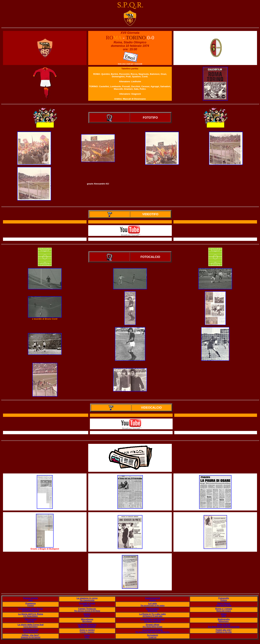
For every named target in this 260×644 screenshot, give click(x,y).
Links (87, 635)
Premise (31, 606)
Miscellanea (87, 619)
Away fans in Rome (224, 606)
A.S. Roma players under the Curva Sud (224, 627)
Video (224, 614)
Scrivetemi (153, 635)
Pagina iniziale (31, 598)
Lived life (31, 621)
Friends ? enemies (87, 632)
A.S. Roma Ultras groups (153, 627)
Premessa (31, 603)
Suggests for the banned (31, 637)
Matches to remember (87, 627)
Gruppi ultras (153, 625)
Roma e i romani (224, 609)
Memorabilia (153, 609)
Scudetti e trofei (87, 603)
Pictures (224, 600)
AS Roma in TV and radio (152, 616)
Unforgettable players (31, 611)
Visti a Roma (224, 603)
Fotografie (224, 598)
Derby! (87, 614)
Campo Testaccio (87, 609)
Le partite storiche (87, 625)
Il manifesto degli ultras (152, 619)
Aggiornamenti (153, 598)
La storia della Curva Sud (31, 625)
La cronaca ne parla (153, 630)
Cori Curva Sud (31, 630)
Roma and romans (224, 611)
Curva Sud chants (31, 632)
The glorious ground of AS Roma (87, 611)
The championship (87, 600)
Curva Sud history (31, 627)
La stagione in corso (87, 598)
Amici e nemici (87, 630)
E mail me (152, 637)
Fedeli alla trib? (224, 630)
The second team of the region (152, 606)
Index (31, 600)
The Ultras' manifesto (152, 621)
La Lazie (152, 603)
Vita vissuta (31, 619)
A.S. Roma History (31, 616)
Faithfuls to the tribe (224, 632)
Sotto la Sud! (224, 625)
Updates (152, 600)
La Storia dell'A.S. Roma (31, 614)
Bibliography (224, 621)
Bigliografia (224, 619)
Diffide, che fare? (31, 635)
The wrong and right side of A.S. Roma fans (152, 632)
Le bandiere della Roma (31, 609)
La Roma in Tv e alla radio (153, 614)
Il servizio (131, 433)
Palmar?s (87, 606)
